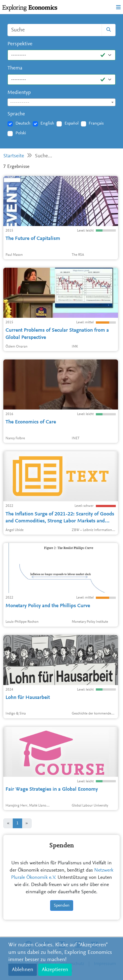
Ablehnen (23, 970)
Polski (21, 133)
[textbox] (61, 103)
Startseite (14, 156)
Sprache (16, 114)
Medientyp (19, 93)
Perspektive (20, 44)
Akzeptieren (55, 970)
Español (72, 123)
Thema (15, 68)
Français (96, 123)
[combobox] (61, 102)
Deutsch (23, 123)
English (47, 123)
